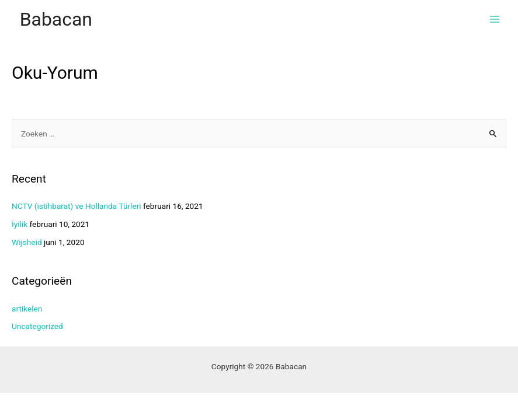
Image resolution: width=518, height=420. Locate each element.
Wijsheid (27, 242)
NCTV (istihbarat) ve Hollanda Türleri (77, 206)
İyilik (20, 224)
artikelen (27, 309)
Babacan (56, 19)
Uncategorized (37, 326)
